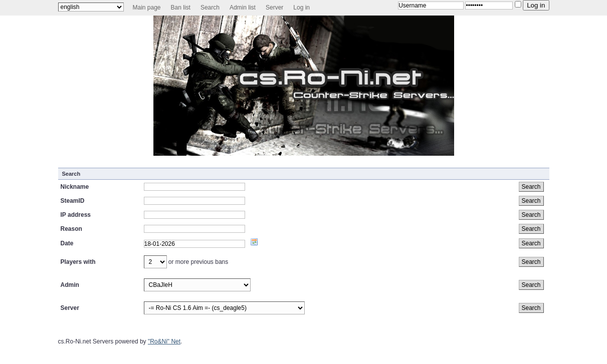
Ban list (181, 8)
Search (210, 8)
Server (274, 8)
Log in (301, 8)
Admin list (243, 8)
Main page (147, 8)
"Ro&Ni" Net (164, 341)
